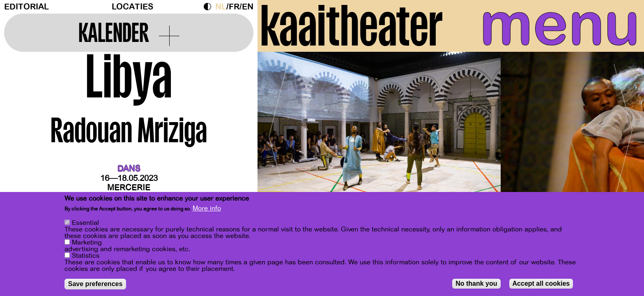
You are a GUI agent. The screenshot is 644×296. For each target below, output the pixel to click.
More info (207, 208)
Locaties (132, 7)
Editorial (26, 7)
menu (560, 25)
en (248, 7)
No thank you (476, 283)
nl (221, 7)
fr (234, 7)
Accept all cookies (541, 283)
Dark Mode (209, 7)
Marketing (87, 243)
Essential (85, 223)
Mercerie (129, 188)
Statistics (86, 256)
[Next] (623, 133)
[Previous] (278, 133)
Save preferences (95, 284)
